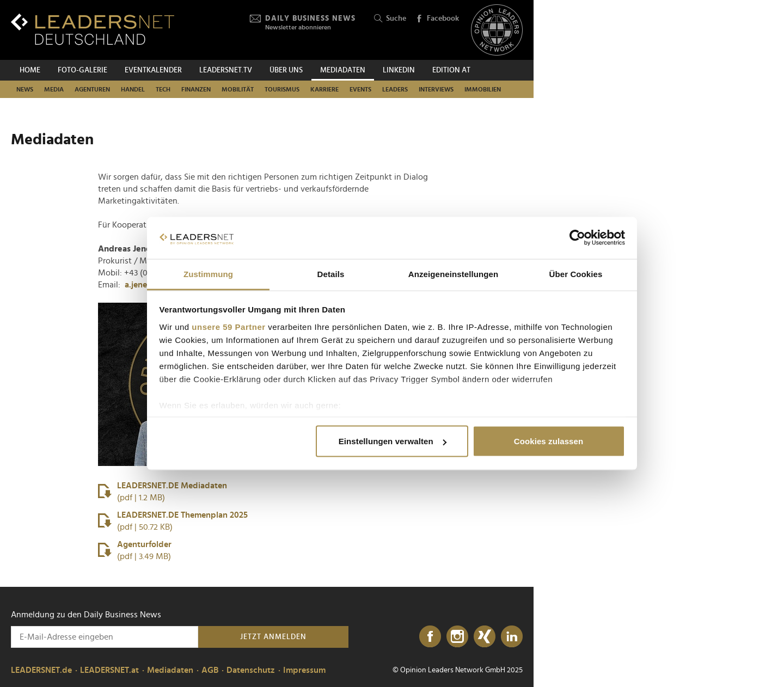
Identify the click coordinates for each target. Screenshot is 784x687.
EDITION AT (451, 70)
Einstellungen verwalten (393, 441)
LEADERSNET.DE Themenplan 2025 (173, 522)
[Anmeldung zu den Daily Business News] (105, 637)
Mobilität (238, 89)
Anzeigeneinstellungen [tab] (453, 274)
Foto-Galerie (82, 70)
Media (54, 89)
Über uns (286, 70)
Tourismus (282, 89)
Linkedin (399, 70)
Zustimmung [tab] (208, 274)
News (25, 89)
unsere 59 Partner (228, 326)
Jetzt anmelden (273, 637)
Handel (133, 89)
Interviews (436, 89)
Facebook (437, 19)
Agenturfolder (135, 551)
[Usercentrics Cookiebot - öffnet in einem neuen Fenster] (577, 238)
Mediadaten (343, 70)
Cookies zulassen (549, 441)
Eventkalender (153, 70)
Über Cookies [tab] (576, 274)
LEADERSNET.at (109, 670)
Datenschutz (251, 670)
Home (30, 70)
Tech (163, 89)
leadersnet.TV (226, 70)
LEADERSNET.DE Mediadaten (163, 492)
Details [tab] (331, 274)
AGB (210, 670)
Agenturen (92, 89)
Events (360, 89)
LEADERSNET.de (41, 670)
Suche (390, 19)
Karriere (324, 89)
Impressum (304, 670)
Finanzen (196, 89)
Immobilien (483, 89)
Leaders (395, 89)
